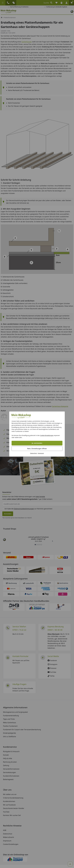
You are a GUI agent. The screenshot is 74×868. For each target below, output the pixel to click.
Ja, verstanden (37, 443)
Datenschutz (34, 453)
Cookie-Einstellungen (47, 435)
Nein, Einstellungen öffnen (37, 449)
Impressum (41, 453)
